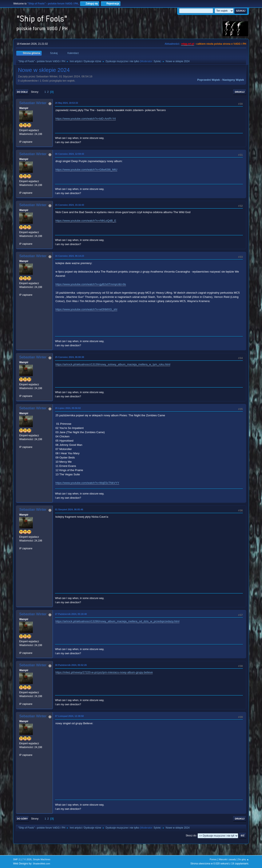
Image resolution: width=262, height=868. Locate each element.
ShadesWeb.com (41, 864)
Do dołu (22, 92)
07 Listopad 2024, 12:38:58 (69, 716)
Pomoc (213, 859)
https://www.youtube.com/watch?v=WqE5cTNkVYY (87, 483)
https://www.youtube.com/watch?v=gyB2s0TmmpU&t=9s (91, 284)
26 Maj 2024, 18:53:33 (66, 103)
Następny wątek (233, 80)
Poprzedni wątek (209, 80)
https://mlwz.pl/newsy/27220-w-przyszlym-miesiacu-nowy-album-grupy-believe (104, 672)
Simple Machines (42, 859)
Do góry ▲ (243, 859)
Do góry (22, 819)
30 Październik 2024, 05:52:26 (71, 665)
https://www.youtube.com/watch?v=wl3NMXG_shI (86, 309)
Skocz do (191, 836)
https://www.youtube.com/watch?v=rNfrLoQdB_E (86, 221)
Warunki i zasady (227, 859)
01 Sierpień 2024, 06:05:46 (69, 509)
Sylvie (157, 61)
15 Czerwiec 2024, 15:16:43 (70, 205)
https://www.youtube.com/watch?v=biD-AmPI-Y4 (86, 119)
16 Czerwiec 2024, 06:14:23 (70, 256)
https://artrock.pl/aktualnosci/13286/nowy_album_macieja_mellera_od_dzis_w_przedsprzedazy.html (117, 621)
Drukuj (240, 92)
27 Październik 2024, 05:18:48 (71, 614)
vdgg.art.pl (188, 44)
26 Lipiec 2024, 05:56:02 (68, 408)
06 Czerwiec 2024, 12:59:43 (70, 154)
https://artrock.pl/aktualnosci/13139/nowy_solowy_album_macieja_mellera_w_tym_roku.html (113, 364)
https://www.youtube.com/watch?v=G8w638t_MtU (86, 170)
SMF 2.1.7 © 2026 (22, 859)
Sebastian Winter (33, 103)
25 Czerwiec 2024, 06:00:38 (70, 357)
